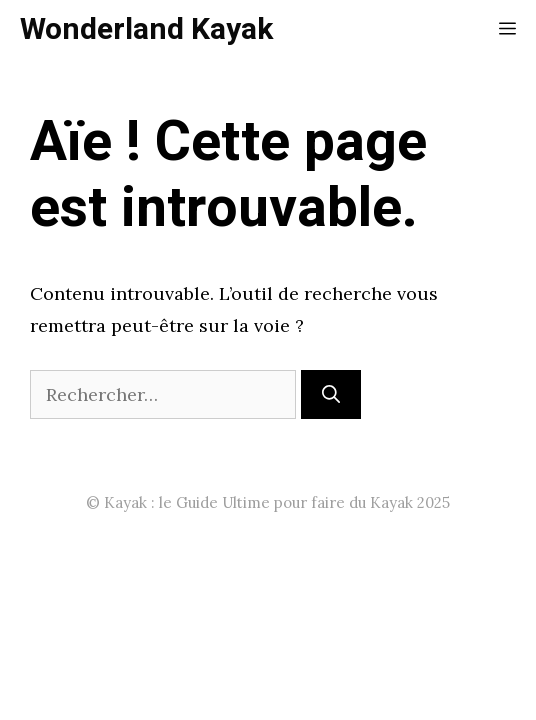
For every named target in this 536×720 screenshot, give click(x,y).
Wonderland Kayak (146, 30)
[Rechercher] (331, 394)
